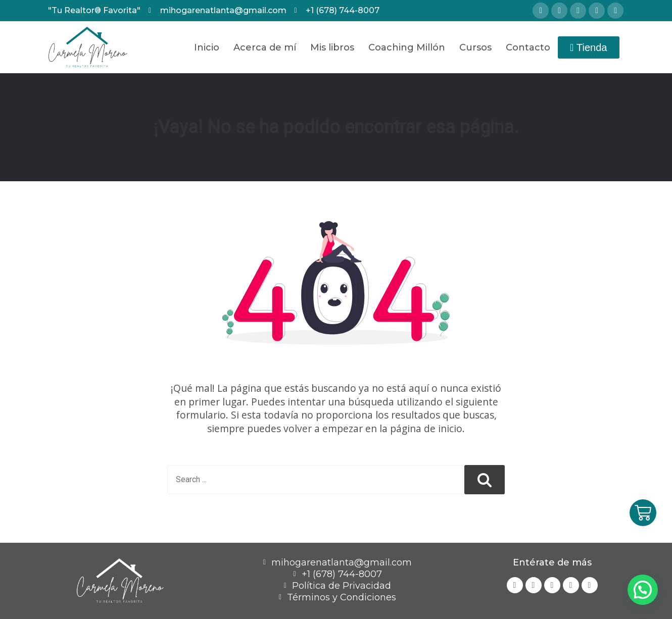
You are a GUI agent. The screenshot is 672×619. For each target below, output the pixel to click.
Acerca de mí (265, 47)
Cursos (475, 47)
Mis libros (332, 47)
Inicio (207, 47)
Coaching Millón (407, 47)
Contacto (528, 47)
